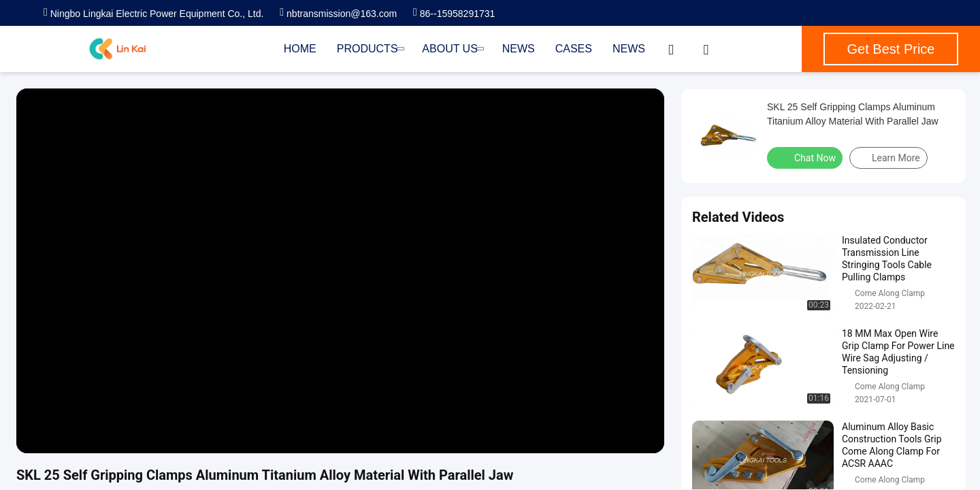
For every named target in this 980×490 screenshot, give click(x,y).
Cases (574, 49)
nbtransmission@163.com (338, 14)
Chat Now (806, 157)
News (519, 49)
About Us (452, 49)
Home (300, 49)
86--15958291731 (454, 14)
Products (370, 49)
